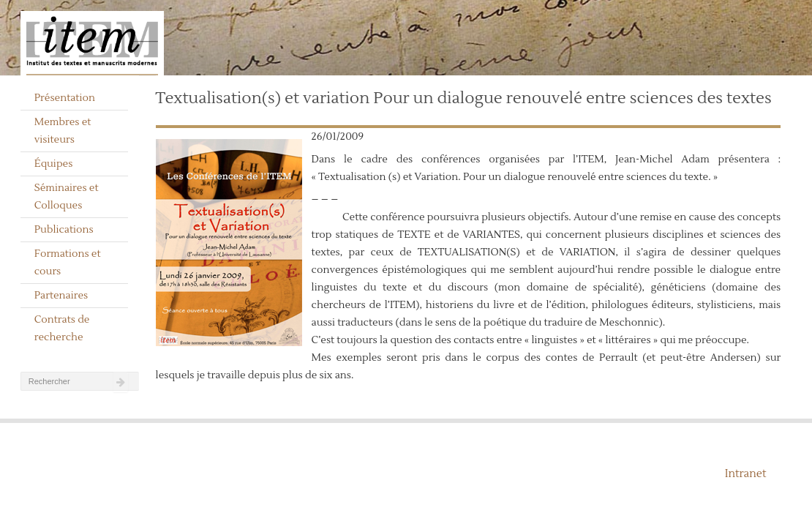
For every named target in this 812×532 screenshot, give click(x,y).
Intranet (746, 474)
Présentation (65, 98)
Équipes (54, 164)
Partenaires (61, 296)
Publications (64, 230)
